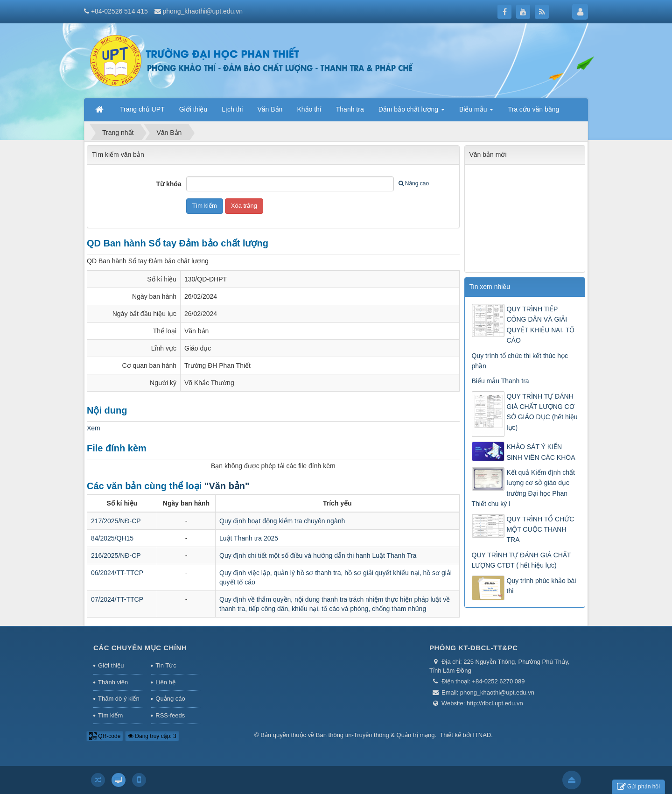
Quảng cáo (170, 699)
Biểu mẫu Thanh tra (500, 381)
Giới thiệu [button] (193, 109)
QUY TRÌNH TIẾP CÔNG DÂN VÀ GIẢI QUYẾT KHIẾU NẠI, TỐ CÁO (541, 325)
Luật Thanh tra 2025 (249, 538)
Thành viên (113, 682)
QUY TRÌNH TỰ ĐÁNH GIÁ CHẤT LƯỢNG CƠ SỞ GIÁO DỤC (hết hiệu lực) (542, 412)
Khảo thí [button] (309, 109)
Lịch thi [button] (232, 109)
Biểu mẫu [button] (476, 112)
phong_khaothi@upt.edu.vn (203, 11)
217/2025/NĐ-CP (116, 521)
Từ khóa (169, 184)
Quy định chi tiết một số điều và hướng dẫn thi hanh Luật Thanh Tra (318, 555)
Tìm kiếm (110, 715)
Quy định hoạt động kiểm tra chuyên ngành (282, 521)
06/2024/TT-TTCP (117, 573)
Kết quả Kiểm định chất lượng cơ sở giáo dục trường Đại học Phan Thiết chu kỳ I (524, 488)
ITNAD (482, 735)
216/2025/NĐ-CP (116, 555)
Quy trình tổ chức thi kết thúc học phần (520, 361)
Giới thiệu (111, 665)
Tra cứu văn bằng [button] (533, 109)
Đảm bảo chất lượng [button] (412, 112)
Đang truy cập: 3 (152, 736)
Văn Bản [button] (270, 109)
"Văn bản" (227, 486)
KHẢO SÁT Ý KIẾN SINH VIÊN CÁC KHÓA (541, 452)
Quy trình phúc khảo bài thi (542, 586)
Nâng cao (414, 183)
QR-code (105, 736)
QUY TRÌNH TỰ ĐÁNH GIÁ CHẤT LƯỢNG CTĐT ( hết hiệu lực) (521, 560)
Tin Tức (166, 665)
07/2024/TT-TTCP (117, 599)
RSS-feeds (170, 715)
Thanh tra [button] (350, 109)
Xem (94, 428)
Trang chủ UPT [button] (142, 109)
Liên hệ (165, 682)
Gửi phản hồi (638, 787)
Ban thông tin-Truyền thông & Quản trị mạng (375, 735)
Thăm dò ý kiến (119, 699)
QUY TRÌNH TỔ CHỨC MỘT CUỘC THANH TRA (541, 530)
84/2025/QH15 (112, 538)
